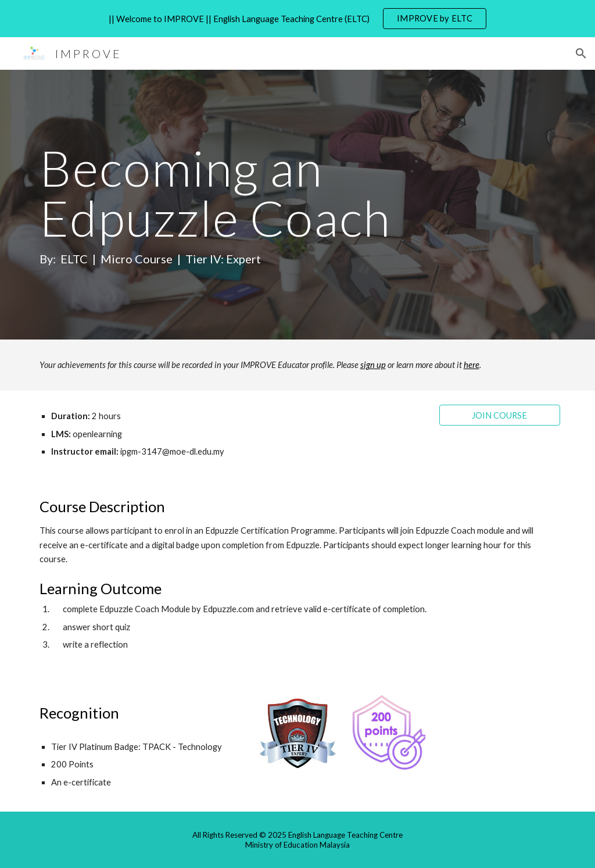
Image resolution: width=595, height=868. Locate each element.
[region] (297, 19)
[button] (581, 53)
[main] (275, 205)
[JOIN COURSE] (500, 415)
